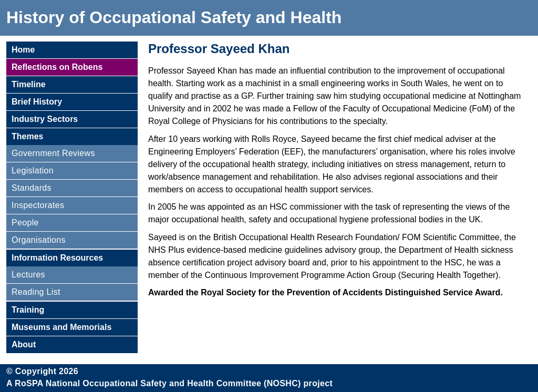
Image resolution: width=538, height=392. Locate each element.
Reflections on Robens (57, 67)
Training (28, 310)
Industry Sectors (45, 119)
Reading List (36, 292)
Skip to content (501, 9)
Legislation (33, 171)
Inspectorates (38, 205)
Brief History (37, 102)
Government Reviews (53, 153)
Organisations (39, 240)
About (24, 344)
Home (23, 50)
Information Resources (57, 258)
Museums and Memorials (61, 327)
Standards (32, 188)
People (25, 223)
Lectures (28, 275)
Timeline (29, 84)
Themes (27, 136)
